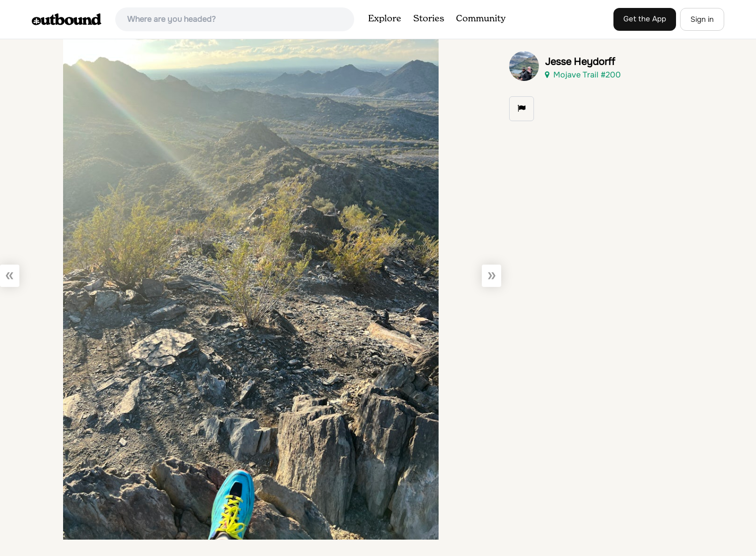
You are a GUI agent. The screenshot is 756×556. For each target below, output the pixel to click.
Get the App (645, 19)
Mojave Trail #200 (583, 75)
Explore (385, 19)
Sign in (702, 19)
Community (481, 19)
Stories (429, 19)
